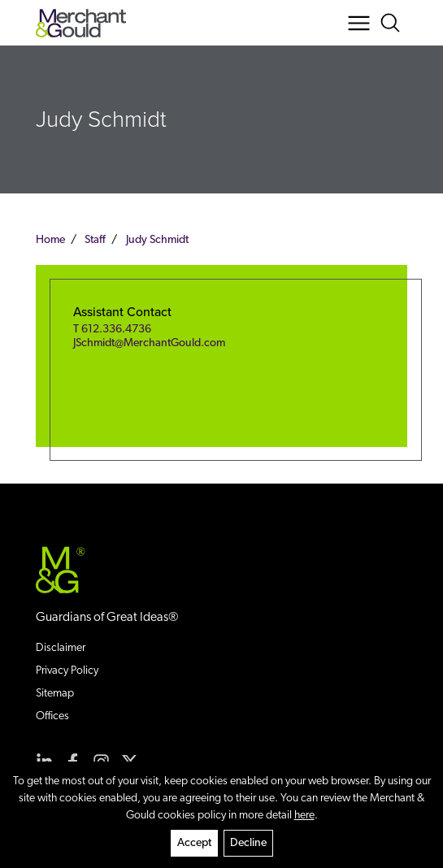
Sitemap (55, 694)
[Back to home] (81, 23)
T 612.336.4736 (112, 330)
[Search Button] (393, 23)
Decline (248, 843)
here (304, 816)
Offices (52, 716)
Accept (194, 843)
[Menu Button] (359, 23)
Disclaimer (61, 648)
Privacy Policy (67, 671)
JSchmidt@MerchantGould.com (149, 343)
